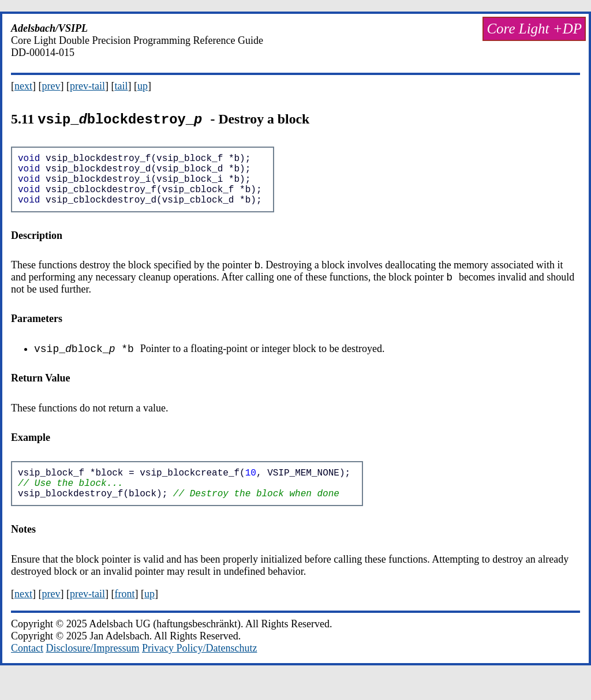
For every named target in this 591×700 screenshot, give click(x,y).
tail (121, 86)
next (23, 86)
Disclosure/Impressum (93, 671)
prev (51, 86)
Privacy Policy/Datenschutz (199, 671)
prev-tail (87, 86)
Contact (27, 671)
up (143, 86)
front (124, 617)
